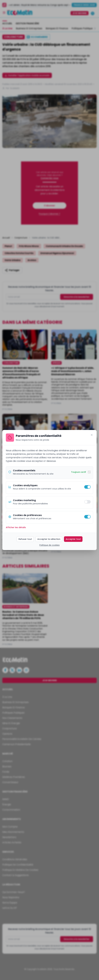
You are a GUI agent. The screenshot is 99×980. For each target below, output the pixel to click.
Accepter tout (73, 539)
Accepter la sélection (49, 539)
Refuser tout (25, 539)
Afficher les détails (16, 527)
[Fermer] (92, 435)
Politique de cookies (49, 545)
